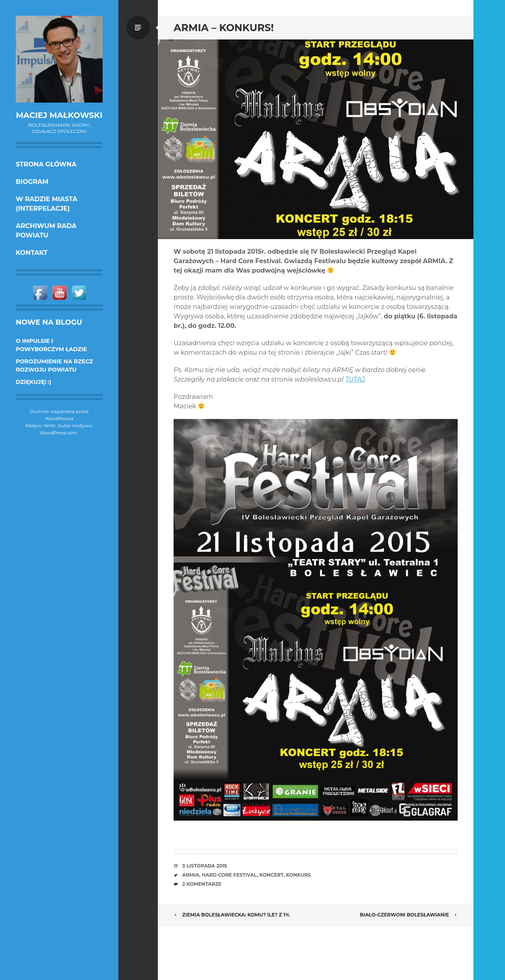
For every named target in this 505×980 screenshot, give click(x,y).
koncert (272, 875)
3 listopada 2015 (205, 866)
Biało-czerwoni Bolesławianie (409, 915)
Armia (191, 875)
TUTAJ (355, 379)
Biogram (32, 182)
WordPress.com (59, 433)
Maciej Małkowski (59, 115)
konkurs (298, 875)
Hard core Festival (229, 875)
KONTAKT (32, 253)
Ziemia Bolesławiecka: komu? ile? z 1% (232, 915)
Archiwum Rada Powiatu (46, 231)
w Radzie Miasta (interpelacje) (47, 204)
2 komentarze (202, 884)
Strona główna (46, 164)
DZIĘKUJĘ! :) (34, 382)
